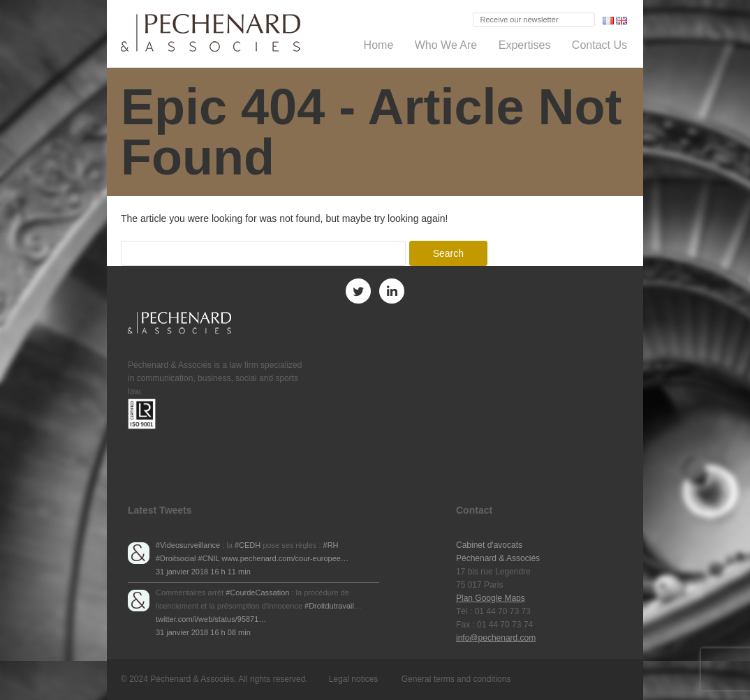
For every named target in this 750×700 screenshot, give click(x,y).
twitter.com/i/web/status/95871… (211, 619)
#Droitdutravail (329, 606)
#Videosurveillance (188, 545)
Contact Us (600, 45)
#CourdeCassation (257, 593)
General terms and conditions (456, 679)
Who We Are (446, 45)
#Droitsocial (176, 558)
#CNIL (209, 558)
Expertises (525, 45)
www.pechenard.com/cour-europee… (285, 558)
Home (379, 45)
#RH (331, 545)
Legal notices (354, 679)
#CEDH (248, 545)
